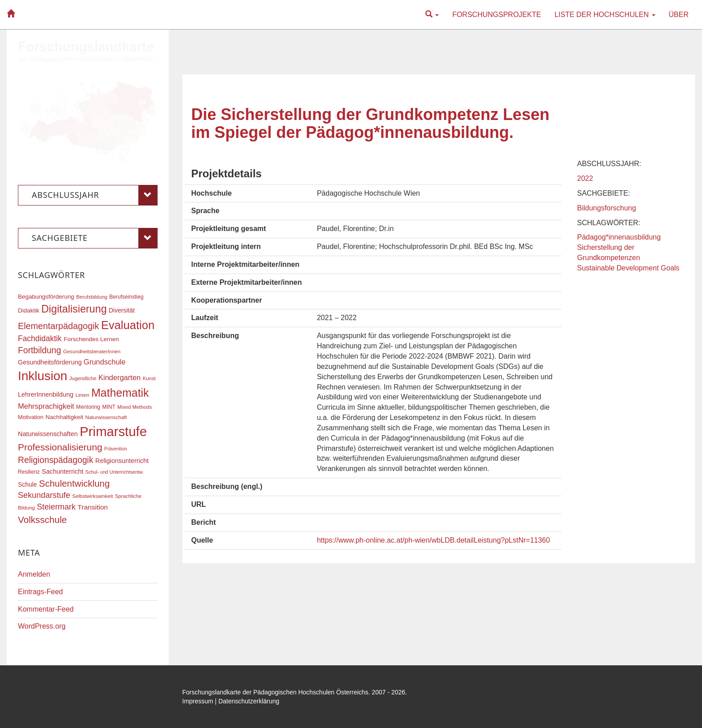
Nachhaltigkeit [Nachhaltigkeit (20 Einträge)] (65, 417)
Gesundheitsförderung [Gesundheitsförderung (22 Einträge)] (50, 362)
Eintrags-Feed (41, 592)
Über (679, 15)
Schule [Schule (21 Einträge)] (28, 484)
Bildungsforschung (607, 208)
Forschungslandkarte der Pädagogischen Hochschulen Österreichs (275, 692)
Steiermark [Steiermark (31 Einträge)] (56, 507)
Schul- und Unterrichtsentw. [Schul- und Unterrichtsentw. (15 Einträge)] (115, 472)
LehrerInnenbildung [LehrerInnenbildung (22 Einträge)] (46, 394)
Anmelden (34, 574)
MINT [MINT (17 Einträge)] (109, 407)
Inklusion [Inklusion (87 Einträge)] (43, 376)
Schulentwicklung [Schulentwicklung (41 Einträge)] (74, 483)
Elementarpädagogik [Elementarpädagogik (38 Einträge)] (58, 326)
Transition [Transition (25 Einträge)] (93, 507)
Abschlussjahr (95, 195)
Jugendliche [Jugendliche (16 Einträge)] (83, 378)
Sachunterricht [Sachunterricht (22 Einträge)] (62, 471)
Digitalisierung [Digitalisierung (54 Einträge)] (74, 309)
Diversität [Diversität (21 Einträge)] (122, 310)
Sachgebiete (95, 238)
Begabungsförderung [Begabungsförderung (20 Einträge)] (46, 297)
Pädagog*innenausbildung (619, 237)
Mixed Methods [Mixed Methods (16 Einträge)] (135, 407)
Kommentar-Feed (46, 609)
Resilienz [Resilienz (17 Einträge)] (29, 472)
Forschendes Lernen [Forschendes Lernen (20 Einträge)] (91, 339)
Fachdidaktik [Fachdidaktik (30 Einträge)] (40, 338)
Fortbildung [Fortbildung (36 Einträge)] (39, 350)
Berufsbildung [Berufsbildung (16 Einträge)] (92, 297)
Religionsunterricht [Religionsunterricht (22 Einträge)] (122, 461)
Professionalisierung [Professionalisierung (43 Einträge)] (60, 447)
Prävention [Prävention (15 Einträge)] (116, 449)
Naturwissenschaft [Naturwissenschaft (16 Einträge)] (106, 417)
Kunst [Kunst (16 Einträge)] (149, 378)
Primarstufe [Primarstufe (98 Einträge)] (113, 431)
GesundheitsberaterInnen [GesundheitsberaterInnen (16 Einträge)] (92, 351)
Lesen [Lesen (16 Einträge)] (82, 395)
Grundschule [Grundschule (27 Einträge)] (105, 362)
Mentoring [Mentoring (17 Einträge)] (88, 407)
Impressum (198, 701)
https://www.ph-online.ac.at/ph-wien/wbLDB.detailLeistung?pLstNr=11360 (434, 540)
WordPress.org (42, 626)
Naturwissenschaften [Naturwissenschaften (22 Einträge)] (48, 434)
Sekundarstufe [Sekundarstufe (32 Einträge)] (44, 495)
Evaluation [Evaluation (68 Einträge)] (128, 325)
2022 (585, 178)
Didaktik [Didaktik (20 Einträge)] (29, 310)
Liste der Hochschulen (605, 15)
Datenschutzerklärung (249, 701)
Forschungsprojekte (497, 15)
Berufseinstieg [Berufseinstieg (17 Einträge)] (126, 297)
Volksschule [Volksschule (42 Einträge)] (42, 520)
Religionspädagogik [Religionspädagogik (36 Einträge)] (56, 460)
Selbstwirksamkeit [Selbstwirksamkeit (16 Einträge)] (92, 496)
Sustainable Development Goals (628, 268)
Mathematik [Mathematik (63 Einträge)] (120, 393)
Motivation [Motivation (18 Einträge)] (31, 417)
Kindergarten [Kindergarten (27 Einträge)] (120, 377)
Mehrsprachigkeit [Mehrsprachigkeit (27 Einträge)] (46, 406)
